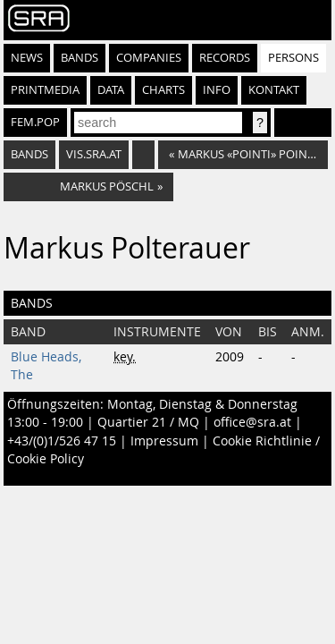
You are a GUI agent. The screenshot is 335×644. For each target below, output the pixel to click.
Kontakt (274, 90)
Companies (149, 58)
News (27, 58)
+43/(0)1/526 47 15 (62, 441)
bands (29, 154)
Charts (163, 90)
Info (217, 90)
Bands (80, 58)
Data (111, 90)
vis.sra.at (94, 154)
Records (225, 58)
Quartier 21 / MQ (148, 422)
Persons (293, 58)
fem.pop (35, 122)
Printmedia (45, 90)
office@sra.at (252, 422)
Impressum (164, 441)
